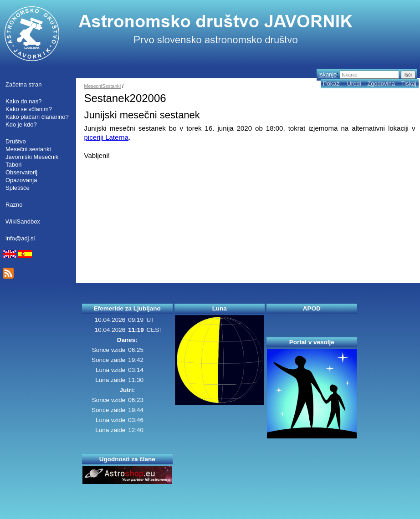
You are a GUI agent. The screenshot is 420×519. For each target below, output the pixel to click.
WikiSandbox (23, 221)
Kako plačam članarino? (37, 117)
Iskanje (328, 74)
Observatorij (21, 172)
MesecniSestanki (103, 86)
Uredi (354, 84)
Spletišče (18, 188)
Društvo (16, 141)
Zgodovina (381, 84)
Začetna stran (24, 84)
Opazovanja (21, 180)
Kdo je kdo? (21, 125)
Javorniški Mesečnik (32, 157)
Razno (14, 205)
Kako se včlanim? (29, 109)
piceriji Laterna (107, 137)
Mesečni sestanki (28, 149)
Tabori (13, 165)
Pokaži (332, 84)
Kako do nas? (24, 101)
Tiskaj (409, 84)
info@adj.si (20, 238)
